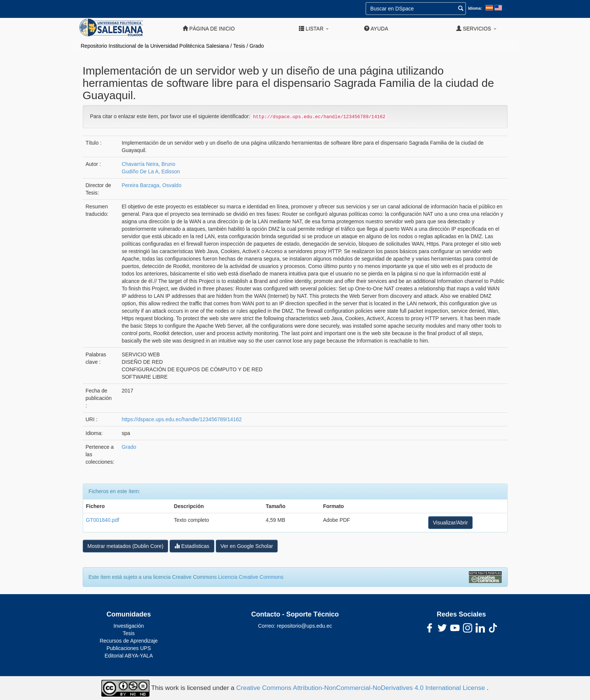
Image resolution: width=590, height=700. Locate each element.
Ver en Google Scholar (247, 546)
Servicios (476, 29)
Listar (314, 29)
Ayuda (376, 29)
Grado (257, 46)
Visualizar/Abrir (451, 523)
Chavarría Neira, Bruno (148, 164)
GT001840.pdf (103, 520)
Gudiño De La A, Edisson (151, 171)
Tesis (239, 46)
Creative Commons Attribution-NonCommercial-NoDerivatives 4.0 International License (362, 688)
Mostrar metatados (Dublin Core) (126, 546)
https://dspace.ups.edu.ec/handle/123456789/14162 (182, 419)
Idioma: (475, 8)
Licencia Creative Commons (251, 577)
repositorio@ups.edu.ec (305, 626)
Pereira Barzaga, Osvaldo (151, 185)
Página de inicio (209, 29)
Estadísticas (192, 546)
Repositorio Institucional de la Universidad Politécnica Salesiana (155, 46)
